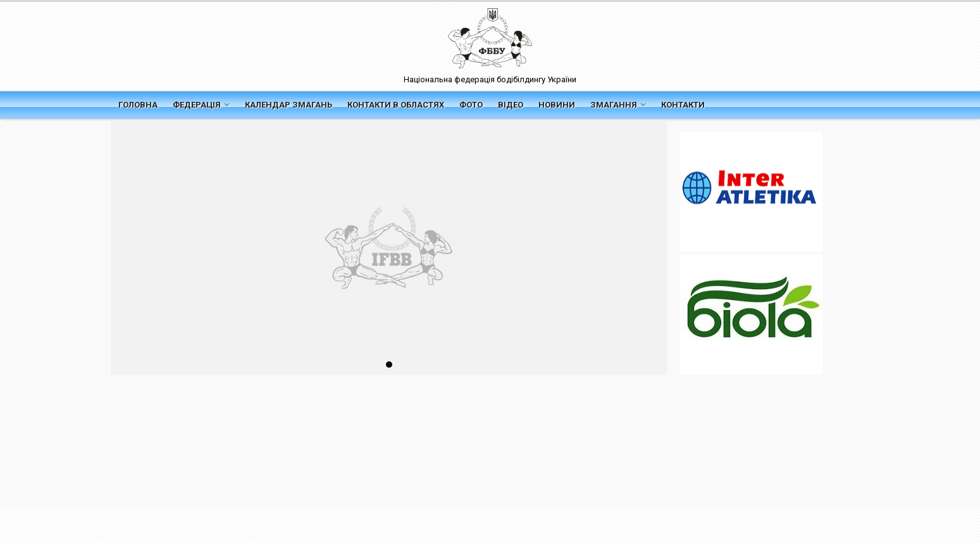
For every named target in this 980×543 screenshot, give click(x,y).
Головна (138, 105)
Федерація (201, 105)
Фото (471, 105)
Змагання (618, 105)
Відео (511, 105)
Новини (557, 105)
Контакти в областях (396, 105)
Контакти (683, 105)
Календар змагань (288, 105)
